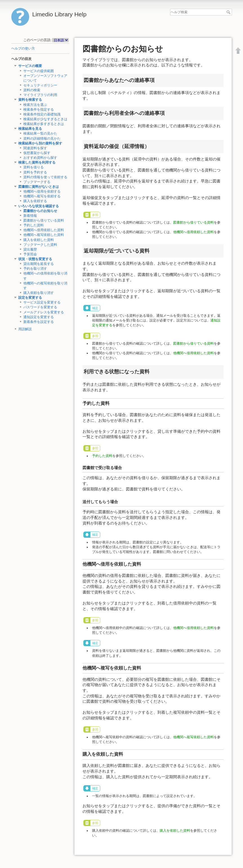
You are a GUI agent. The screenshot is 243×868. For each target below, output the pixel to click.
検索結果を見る (30, 129)
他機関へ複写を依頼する (42, 196)
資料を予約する (35, 172)
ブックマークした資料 (40, 245)
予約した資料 (34, 225)
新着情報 (30, 216)
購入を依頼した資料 (39, 240)
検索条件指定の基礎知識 (42, 114)
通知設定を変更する (39, 317)
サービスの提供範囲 (39, 71)
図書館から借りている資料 (44, 220)
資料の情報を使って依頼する (45, 177)
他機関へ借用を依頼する (42, 191)
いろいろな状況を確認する (39, 206)
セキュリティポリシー (40, 85)
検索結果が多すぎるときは (44, 124)
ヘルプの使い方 (23, 48)
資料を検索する (30, 100)
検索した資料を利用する (37, 162)
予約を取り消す (35, 269)
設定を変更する (30, 298)
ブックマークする (37, 182)
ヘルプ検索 (229, 12)
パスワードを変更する (40, 307)
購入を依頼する (35, 201)
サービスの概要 (30, 66)
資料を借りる (34, 167)
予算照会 (30, 254)
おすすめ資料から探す (40, 158)
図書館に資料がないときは (39, 187)
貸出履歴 (30, 249)
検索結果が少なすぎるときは (45, 119)
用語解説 (25, 329)
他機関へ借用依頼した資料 (44, 230)
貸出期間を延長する (39, 264)
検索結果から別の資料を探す (40, 143)
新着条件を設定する (39, 322)
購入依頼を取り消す (39, 293)
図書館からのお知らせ (40, 211)
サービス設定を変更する (42, 302)
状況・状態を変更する (35, 259)
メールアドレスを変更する (44, 312)
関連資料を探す (35, 148)
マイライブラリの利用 (40, 95)
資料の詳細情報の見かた (42, 139)
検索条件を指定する (39, 110)
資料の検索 (32, 90)
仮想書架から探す (37, 153)
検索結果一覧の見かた (40, 133)
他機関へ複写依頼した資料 (44, 235)
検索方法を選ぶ (35, 105)
